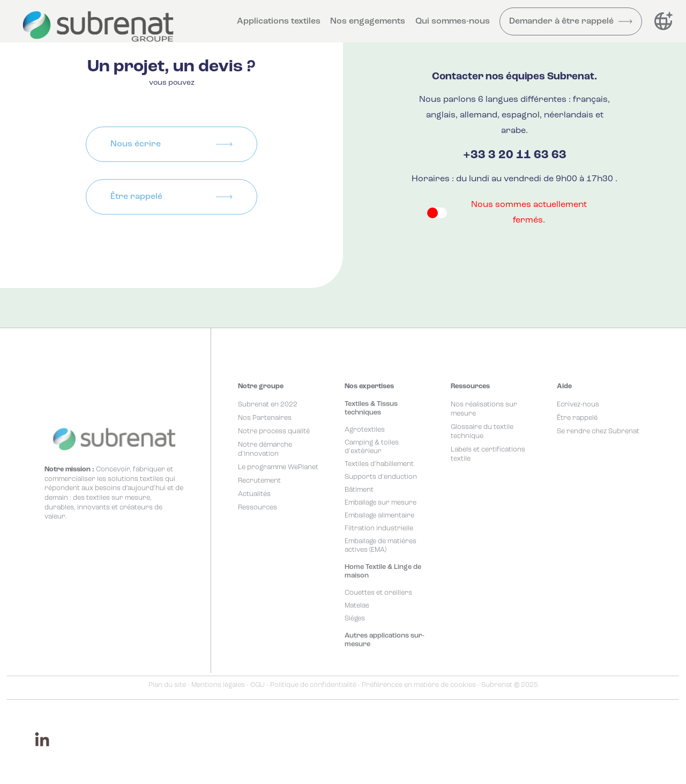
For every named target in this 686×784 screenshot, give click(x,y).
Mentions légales (218, 685)
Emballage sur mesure (381, 503)
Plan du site (167, 685)
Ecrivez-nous (578, 405)
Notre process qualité (274, 431)
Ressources (258, 508)
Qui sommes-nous (453, 21)
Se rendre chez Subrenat (598, 431)
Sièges (355, 619)
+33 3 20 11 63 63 (515, 155)
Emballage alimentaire (379, 516)
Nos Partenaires (265, 418)
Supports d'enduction (381, 477)
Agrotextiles (365, 430)
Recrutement (259, 481)
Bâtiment (359, 490)
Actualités (254, 494)
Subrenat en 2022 (268, 405)
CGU (258, 685)
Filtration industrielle (379, 528)
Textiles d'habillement (379, 464)
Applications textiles (279, 21)
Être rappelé (577, 418)
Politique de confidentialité (313, 685)
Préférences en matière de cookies (419, 685)
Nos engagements (368, 21)
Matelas (357, 606)
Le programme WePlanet (278, 467)
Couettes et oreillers (378, 593)
